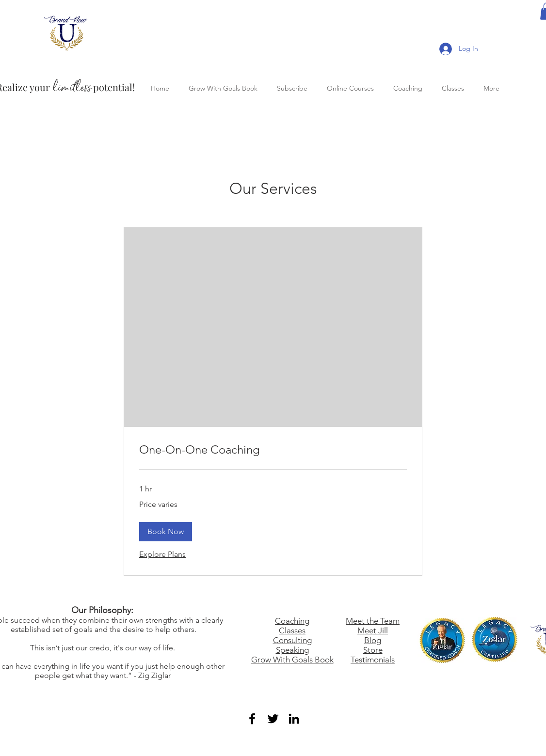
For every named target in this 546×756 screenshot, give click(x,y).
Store (373, 650)
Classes (292, 630)
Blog (373, 640)
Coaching (292, 621)
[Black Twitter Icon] (273, 719)
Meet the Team (373, 621)
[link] (273, 450)
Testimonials (373, 660)
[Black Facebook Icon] (252, 719)
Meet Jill (373, 630)
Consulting (292, 640)
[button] (166, 532)
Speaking (292, 650)
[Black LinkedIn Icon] (294, 719)
